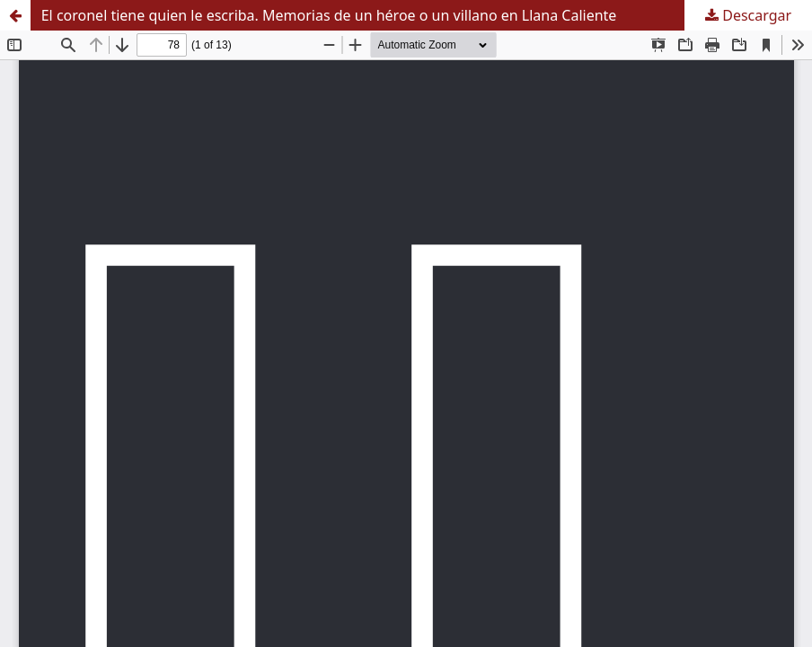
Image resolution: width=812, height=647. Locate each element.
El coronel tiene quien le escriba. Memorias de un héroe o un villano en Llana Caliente (329, 15)
